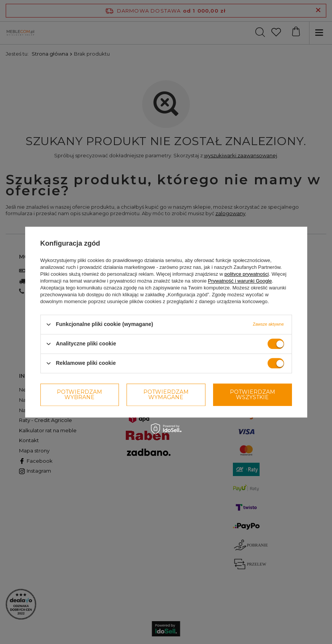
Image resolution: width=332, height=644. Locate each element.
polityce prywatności (247, 274)
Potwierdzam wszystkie (253, 395)
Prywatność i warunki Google (240, 281)
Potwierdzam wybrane (79, 395)
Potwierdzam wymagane (166, 395)
